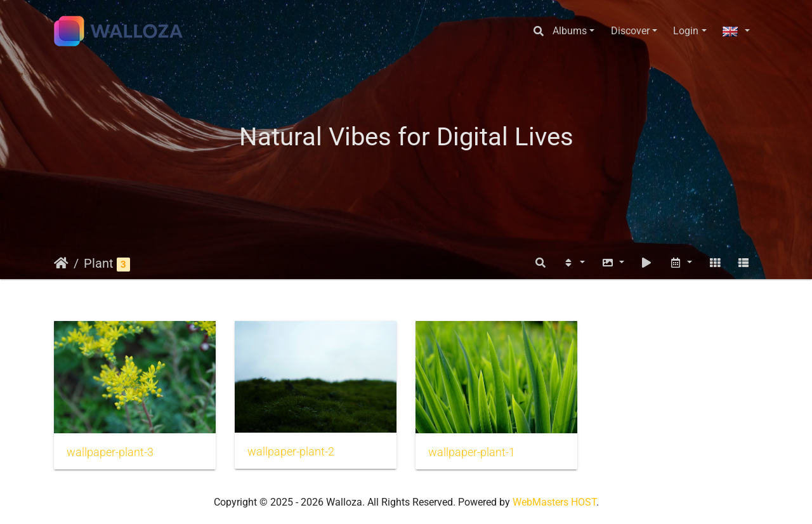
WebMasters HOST (554, 502)
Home (61, 263)
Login (686, 31)
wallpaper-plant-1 (472, 452)
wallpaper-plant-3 (110, 452)
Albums (570, 31)
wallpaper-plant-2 (291, 452)
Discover (630, 31)
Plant (99, 263)
